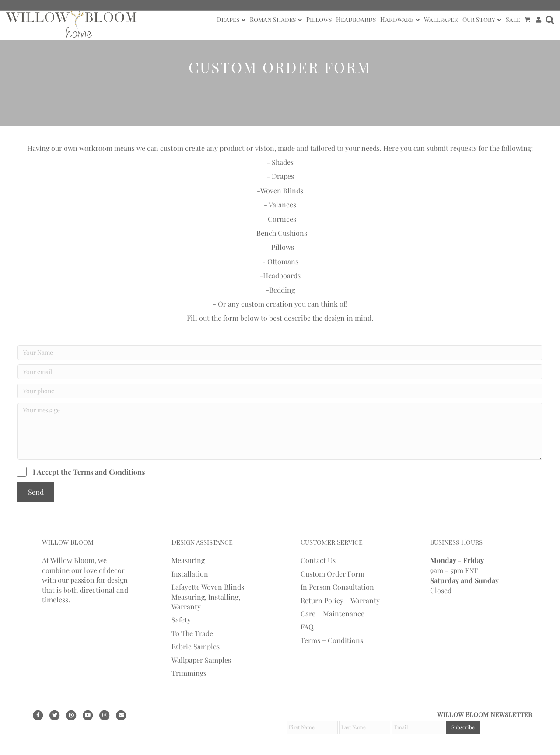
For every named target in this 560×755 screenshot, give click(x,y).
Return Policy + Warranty (340, 600)
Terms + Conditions (332, 640)
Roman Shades (273, 19)
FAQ (307, 627)
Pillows (319, 19)
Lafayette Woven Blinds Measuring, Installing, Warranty (208, 597)
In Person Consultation (337, 587)
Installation (190, 574)
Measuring (188, 560)
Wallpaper (441, 19)
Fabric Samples (196, 646)
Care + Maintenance (332, 613)
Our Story (479, 19)
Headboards (356, 19)
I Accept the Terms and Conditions (81, 472)
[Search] (549, 20)
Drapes (228, 19)
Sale (513, 19)
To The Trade (192, 633)
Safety (181, 620)
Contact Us (318, 560)
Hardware (397, 19)
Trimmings (189, 673)
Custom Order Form (332, 574)
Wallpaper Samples (201, 660)
